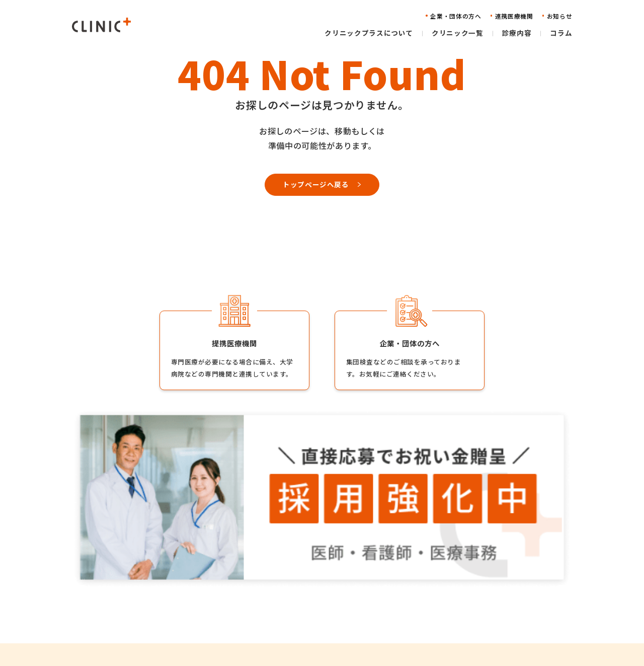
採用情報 (504, 578)
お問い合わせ (422, 624)
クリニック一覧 (310, 593)
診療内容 (300, 608)
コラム (297, 624)
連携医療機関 (422, 593)
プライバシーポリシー (525, 608)
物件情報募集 (511, 593)
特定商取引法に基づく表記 (531, 624)
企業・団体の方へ (429, 578)
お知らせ (416, 608)
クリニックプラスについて (327, 578)
